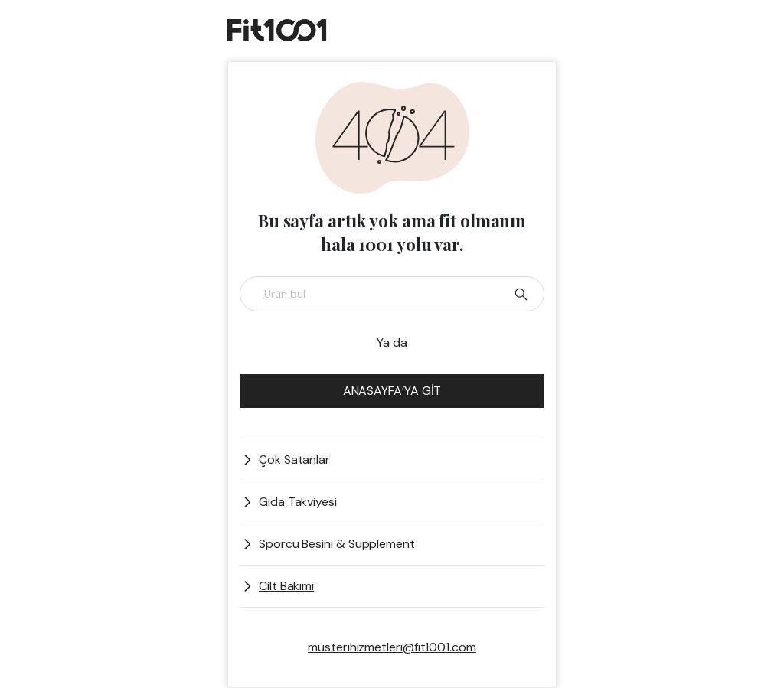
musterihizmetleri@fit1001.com (392, 647)
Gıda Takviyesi (298, 502)
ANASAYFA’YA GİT (392, 391)
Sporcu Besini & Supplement (337, 544)
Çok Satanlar (294, 460)
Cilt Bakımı (286, 586)
